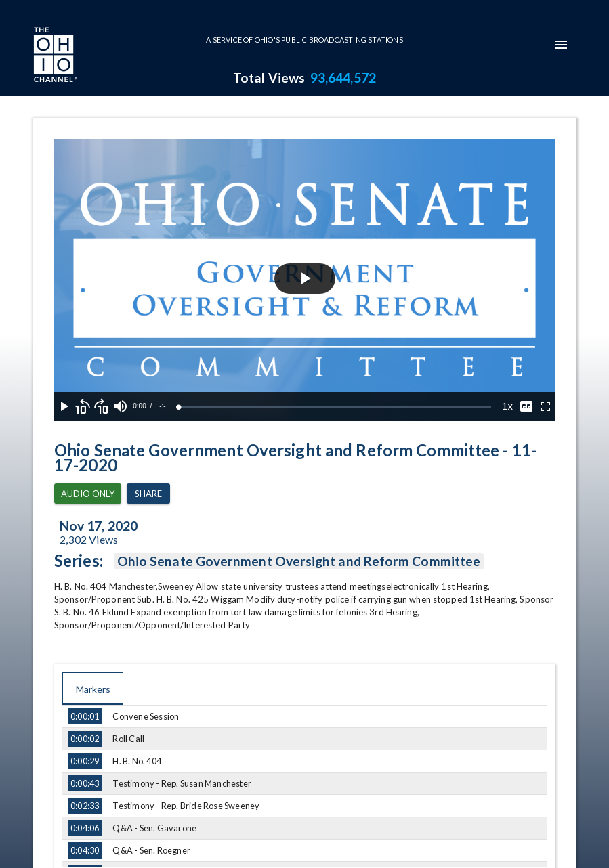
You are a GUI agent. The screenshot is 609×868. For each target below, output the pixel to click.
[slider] (335, 407)
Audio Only (88, 494)
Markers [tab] (93, 689)
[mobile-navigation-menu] (561, 45)
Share (148, 494)
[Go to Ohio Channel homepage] (54, 56)
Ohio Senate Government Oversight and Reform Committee (299, 561)
